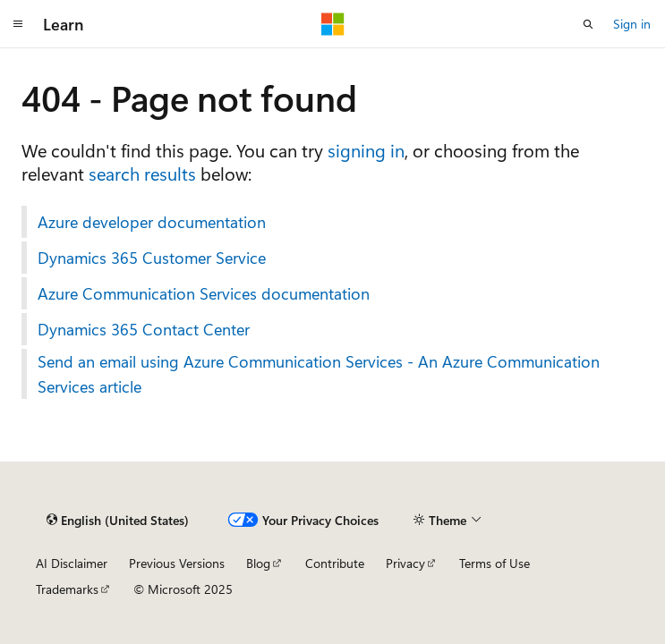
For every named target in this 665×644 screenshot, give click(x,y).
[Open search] (588, 24)
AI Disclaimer (72, 563)
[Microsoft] (333, 24)
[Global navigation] (18, 24)
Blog (258, 563)
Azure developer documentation (152, 222)
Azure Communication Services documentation (204, 293)
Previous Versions (177, 563)
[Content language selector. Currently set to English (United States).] (118, 520)
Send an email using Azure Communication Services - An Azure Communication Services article (319, 374)
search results (142, 173)
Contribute (335, 563)
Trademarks (67, 589)
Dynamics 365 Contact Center (144, 329)
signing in (366, 150)
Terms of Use (494, 563)
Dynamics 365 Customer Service (152, 258)
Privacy (405, 563)
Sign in (632, 24)
